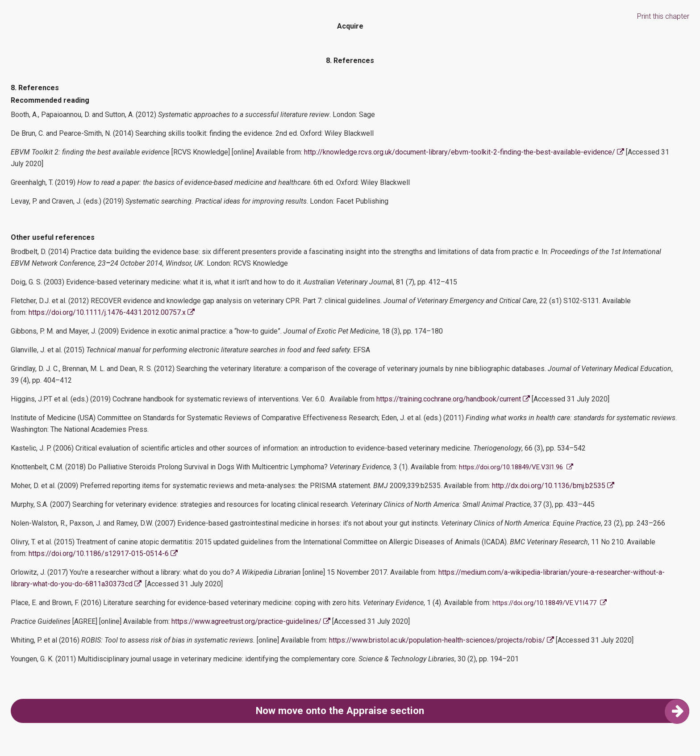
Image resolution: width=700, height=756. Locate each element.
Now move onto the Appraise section (473, 711)
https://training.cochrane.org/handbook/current (454, 399)
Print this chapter (663, 16)
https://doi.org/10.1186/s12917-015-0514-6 (103, 553)
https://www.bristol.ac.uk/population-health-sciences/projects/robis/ (442, 640)
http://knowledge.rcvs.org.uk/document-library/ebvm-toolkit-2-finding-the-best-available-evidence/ (464, 152)
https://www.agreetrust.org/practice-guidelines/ (252, 621)
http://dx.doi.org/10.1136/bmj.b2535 (554, 486)
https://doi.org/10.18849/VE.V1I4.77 (544, 603)
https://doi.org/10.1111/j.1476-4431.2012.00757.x (112, 312)
